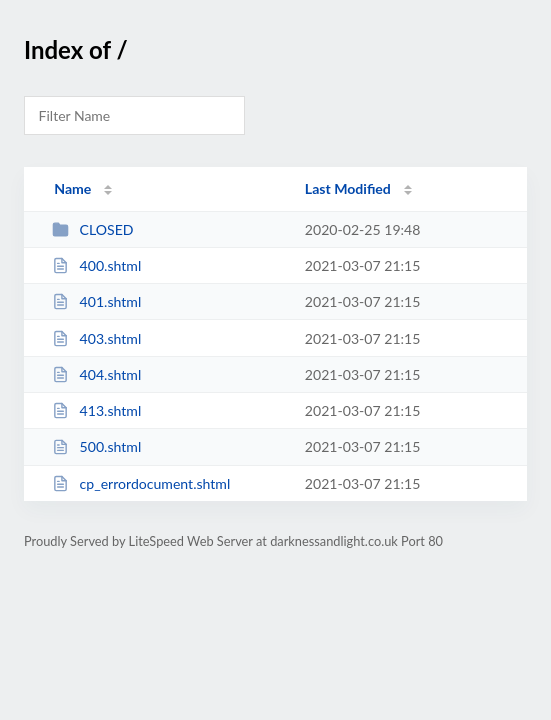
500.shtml (96, 446)
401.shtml (96, 301)
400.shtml (96, 265)
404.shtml (96, 374)
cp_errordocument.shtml (141, 483)
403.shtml (96, 338)
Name (72, 188)
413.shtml (96, 410)
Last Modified (348, 188)
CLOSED (92, 229)
